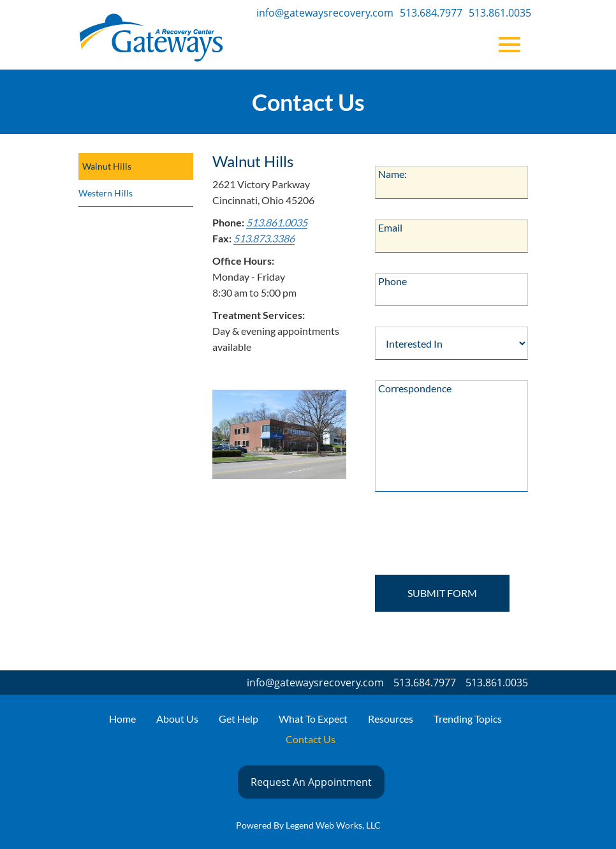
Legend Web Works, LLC (333, 825)
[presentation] (456, 537)
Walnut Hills (107, 166)
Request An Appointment (311, 782)
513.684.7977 (431, 13)
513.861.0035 (500, 13)
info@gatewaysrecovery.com (325, 13)
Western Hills (106, 193)
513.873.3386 (264, 238)
